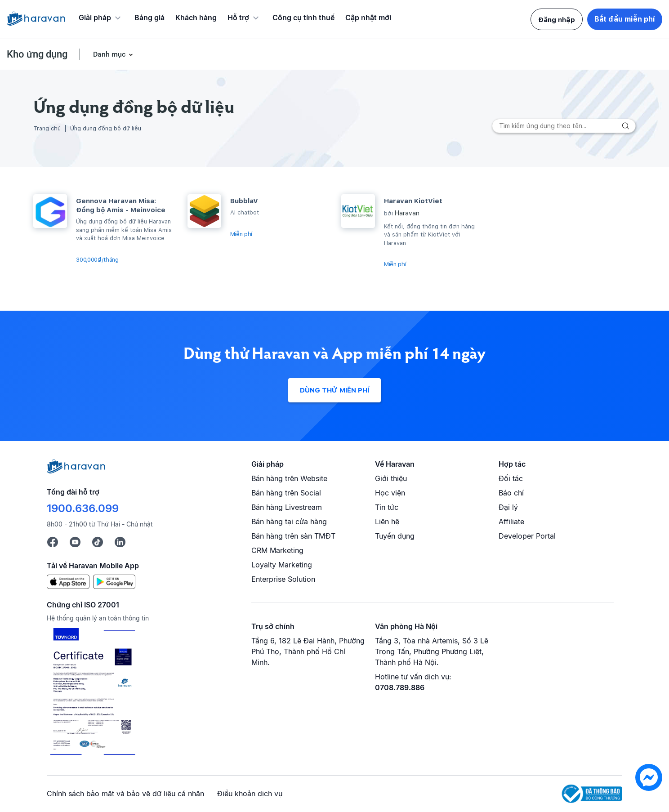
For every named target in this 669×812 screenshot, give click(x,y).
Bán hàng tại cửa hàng (289, 522)
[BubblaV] (204, 211)
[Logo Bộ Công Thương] (592, 794)
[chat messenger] (649, 788)
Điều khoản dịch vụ (250, 794)
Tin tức (387, 507)
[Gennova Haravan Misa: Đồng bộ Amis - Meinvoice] (50, 211)
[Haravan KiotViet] (358, 211)
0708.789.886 (400, 687)
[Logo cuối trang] (76, 471)
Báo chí (511, 493)
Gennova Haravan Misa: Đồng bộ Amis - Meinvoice (121, 205)
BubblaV (244, 201)
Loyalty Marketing (282, 565)
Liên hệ (387, 522)
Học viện (390, 493)
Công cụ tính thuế (303, 18)
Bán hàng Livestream (287, 507)
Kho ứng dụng (37, 54)
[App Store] (68, 581)
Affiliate (511, 522)
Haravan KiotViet (413, 201)
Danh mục (113, 54)
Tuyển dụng (395, 536)
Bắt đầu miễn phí (625, 19)
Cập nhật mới (368, 18)
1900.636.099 (83, 508)
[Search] (564, 126)
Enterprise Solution (283, 579)
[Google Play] (114, 581)
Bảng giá (149, 18)
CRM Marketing (277, 550)
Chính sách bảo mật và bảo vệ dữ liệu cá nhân (125, 794)
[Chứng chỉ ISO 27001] (92, 693)
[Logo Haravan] (36, 19)
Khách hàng (196, 18)
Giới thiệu (391, 478)
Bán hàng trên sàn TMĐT (293, 536)
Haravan (407, 213)
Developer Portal (527, 536)
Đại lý (508, 507)
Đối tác (511, 478)
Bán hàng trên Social (286, 493)
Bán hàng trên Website (289, 478)
